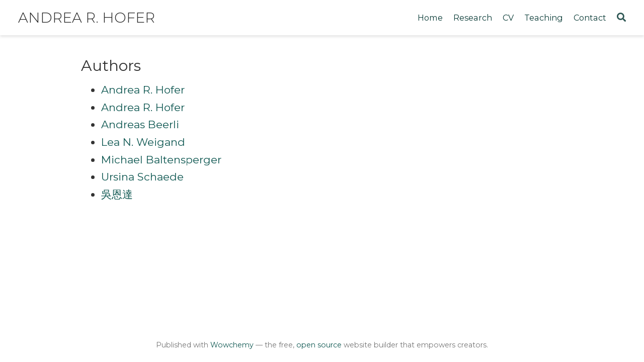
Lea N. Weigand (143, 142)
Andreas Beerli (140, 124)
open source (319, 345)
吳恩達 (117, 194)
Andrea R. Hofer (87, 18)
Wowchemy (232, 345)
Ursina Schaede (142, 177)
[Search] (621, 18)
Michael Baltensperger (161, 160)
